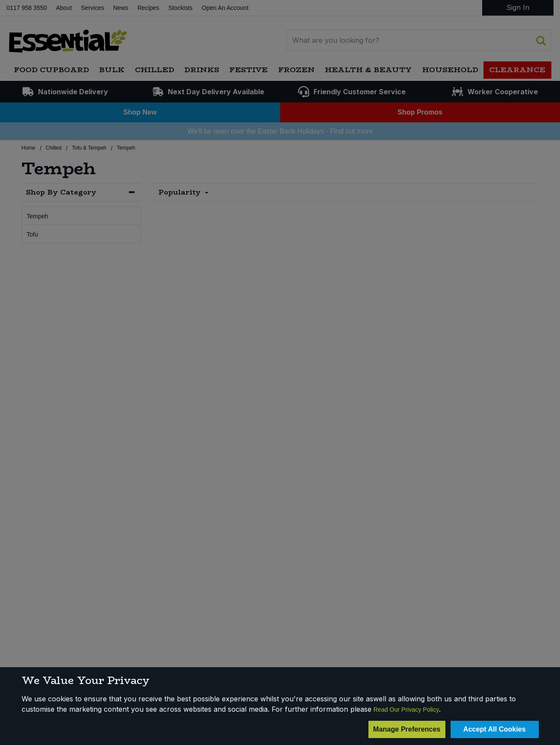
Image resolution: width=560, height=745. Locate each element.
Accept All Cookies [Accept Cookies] (494, 729)
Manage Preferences (407, 729)
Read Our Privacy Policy (406, 710)
